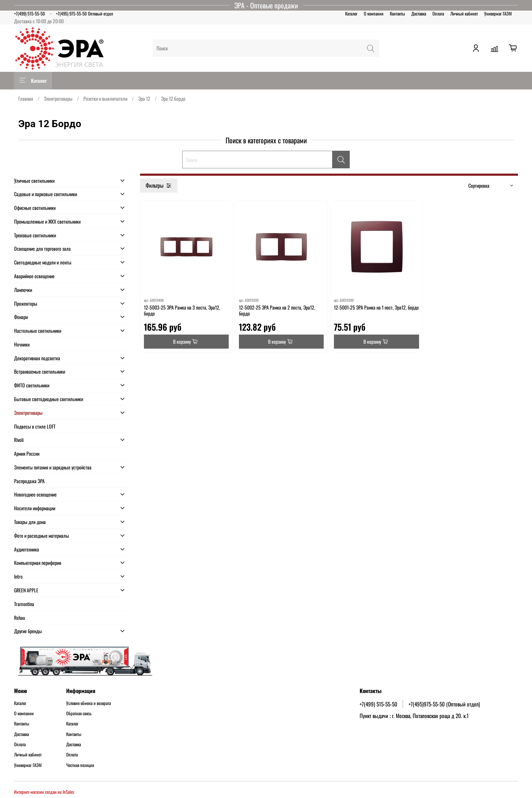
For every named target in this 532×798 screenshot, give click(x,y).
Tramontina (24, 604)
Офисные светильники (35, 208)
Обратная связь (79, 713)
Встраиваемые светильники (40, 371)
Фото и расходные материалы (42, 535)
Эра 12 (144, 98)
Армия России (27, 453)
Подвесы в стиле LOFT (35, 426)
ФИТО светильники (32, 385)
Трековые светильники (35, 235)
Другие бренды (28, 631)
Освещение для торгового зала (42, 248)
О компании (374, 14)
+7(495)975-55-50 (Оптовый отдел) (444, 704)
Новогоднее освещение (35, 494)
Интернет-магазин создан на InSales (44, 792)
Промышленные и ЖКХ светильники (47, 221)
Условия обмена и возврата (88, 703)
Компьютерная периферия (38, 563)
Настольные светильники (38, 331)
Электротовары (58, 98)
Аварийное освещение (34, 276)
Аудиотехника (27, 549)
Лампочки (23, 290)
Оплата (438, 14)
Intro (18, 576)
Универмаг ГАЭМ (498, 14)
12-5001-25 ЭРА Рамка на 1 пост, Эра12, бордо (376, 307)
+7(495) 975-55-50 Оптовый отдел (84, 14)
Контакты (397, 14)
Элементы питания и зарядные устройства (53, 467)
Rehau (20, 618)
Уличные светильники (34, 180)
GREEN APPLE (26, 590)
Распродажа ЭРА (29, 481)
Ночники (22, 344)
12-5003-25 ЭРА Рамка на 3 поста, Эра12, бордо (182, 310)
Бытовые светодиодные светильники (49, 399)
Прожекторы (26, 303)
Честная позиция (80, 765)
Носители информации (35, 508)
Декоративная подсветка (37, 358)
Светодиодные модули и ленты (43, 262)
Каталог (351, 14)
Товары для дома (30, 522)
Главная (26, 98)
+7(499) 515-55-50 (30, 14)
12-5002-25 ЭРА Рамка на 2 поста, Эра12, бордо (277, 310)
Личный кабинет (464, 14)
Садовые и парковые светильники (46, 194)
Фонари (21, 317)
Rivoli (19, 440)
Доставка (419, 14)
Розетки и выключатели (105, 98)
